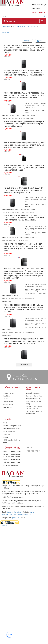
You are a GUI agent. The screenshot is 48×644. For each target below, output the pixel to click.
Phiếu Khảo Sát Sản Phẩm (12, 546)
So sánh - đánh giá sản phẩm (12, 543)
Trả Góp (6, 516)
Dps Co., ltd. (16, 635)
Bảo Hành (6, 513)
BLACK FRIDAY (8, 524)
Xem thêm (24, 481)
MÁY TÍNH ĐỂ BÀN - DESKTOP (25, 27)
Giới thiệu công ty (9, 510)
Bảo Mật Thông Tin (9, 548)
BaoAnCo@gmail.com (15, 629)
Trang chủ (6, 27)
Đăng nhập (36, 8)
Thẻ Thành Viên (8, 519)
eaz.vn (32, 629)
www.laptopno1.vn (24, 631)
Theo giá (27, 41)
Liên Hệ (6, 554)
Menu (3, 3)
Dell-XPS (6, 33)
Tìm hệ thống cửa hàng (25, 496)
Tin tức (6, 540)
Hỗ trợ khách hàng (39, 5)
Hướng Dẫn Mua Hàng (33, 510)
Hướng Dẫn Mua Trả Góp (34, 516)
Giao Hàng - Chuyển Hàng (34, 513)
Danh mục (9, 21)
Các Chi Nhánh (8, 521)
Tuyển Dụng (7, 551)
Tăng (41, 41)
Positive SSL (5, 642)
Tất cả (5, 16)
